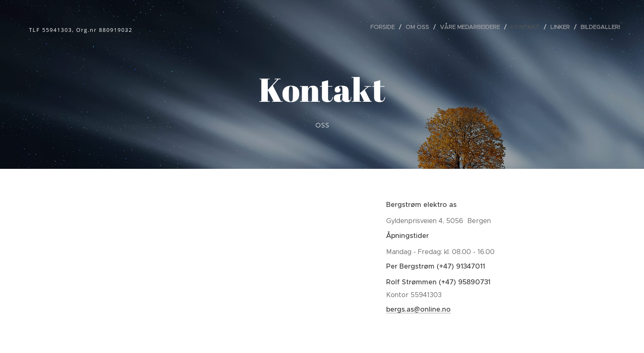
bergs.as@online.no (418, 309)
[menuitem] (385, 27)
